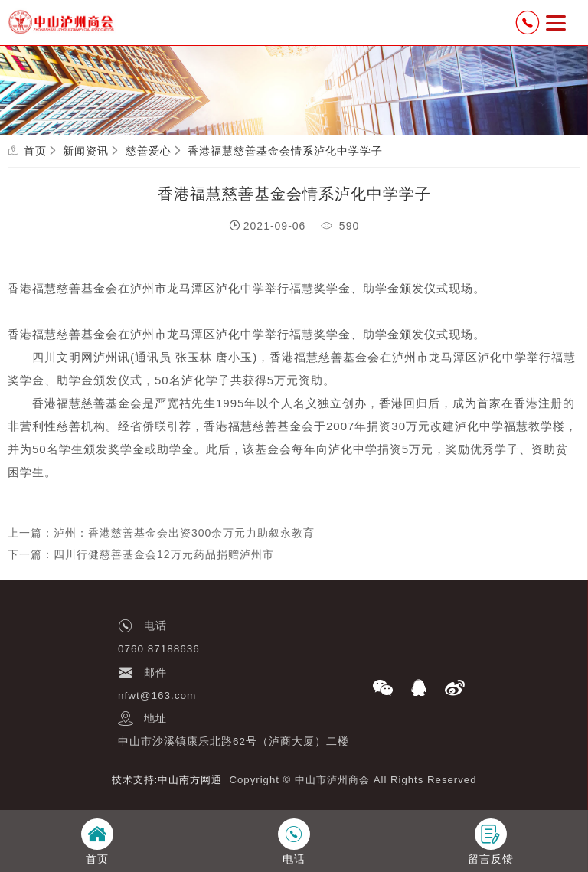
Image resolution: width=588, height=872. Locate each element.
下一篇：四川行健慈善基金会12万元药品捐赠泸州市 (141, 554)
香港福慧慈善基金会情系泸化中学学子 (285, 151)
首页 (35, 151)
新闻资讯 (86, 151)
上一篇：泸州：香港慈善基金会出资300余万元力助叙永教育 (161, 533)
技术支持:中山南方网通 (167, 780)
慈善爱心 (149, 151)
